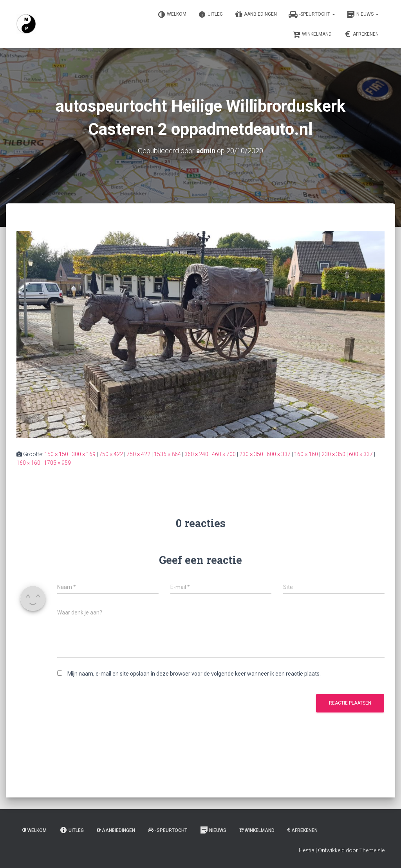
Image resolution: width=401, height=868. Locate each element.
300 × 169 (84, 454)
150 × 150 (56, 454)
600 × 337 (279, 454)
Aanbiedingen (256, 14)
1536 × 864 (167, 454)
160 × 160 (306, 454)
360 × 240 (196, 454)
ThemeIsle (372, 850)
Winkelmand (312, 34)
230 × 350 (251, 454)
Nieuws (363, 14)
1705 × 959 (57, 463)
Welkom (172, 14)
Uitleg (210, 14)
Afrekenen (361, 34)
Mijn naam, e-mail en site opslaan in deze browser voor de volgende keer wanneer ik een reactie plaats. (194, 674)
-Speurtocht (312, 14)
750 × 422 (111, 454)
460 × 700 (224, 454)
